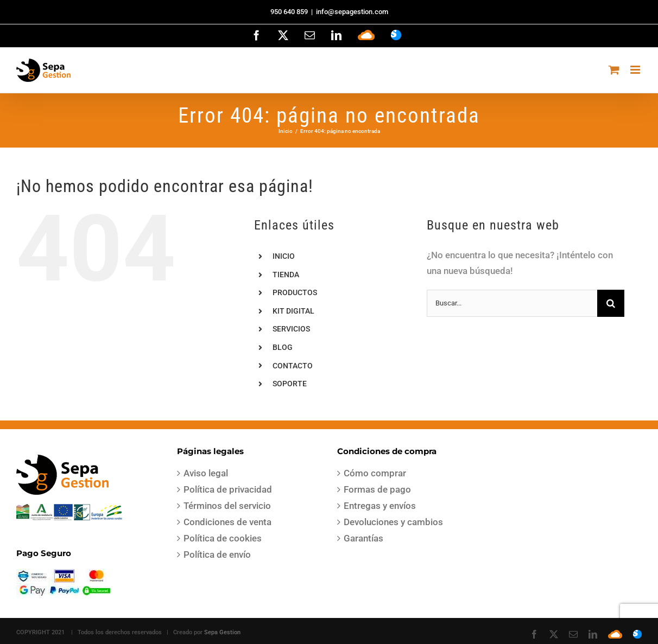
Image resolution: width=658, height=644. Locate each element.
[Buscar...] (512, 303)
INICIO (284, 256)
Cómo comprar (375, 473)
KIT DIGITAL (293, 311)
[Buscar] (611, 303)
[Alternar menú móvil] (636, 70)
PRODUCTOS (295, 292)
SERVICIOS (291, 329)
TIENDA (286, 275)
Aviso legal (206, 473)
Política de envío (217, 554)
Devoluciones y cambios (393, 522)
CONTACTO (293, 366)
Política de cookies (223, 538)
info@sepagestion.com (352, 12)
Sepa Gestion (222, 632)
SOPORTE (290, 384)
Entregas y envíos (380, 506)
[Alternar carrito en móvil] (614, 70)
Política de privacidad (228, 489)
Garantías (363, 538)
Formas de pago (377, 489)
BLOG (283, 347)
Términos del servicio (227, 506)
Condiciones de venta (227, 522)
